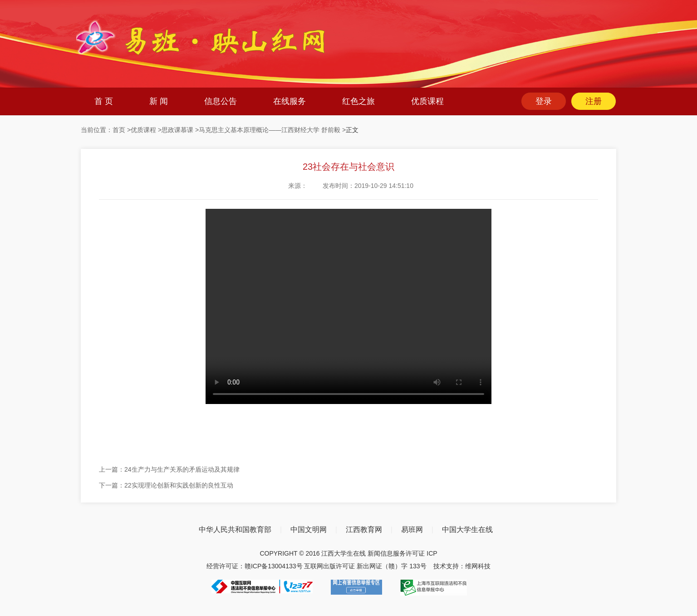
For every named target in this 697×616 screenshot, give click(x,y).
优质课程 (427, 101)
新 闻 (159, 101)
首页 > (122, 130)
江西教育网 (364, 530)
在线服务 (290, 101)
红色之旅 (358, 101)
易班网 (412, 530)
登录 (544, 101)
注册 (594, 101)
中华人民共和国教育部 (235, 530)
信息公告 (221, 101)
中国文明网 (309, 530)
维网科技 (478, 566)
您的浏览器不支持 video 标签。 (348, 306)
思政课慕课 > (180, 130)
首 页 (104, 101)
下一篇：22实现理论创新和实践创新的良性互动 (166, 485)
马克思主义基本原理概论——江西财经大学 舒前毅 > (272, 130)
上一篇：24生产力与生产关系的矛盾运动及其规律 (169, 469)
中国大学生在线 (467, 530)
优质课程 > (146, 130)
